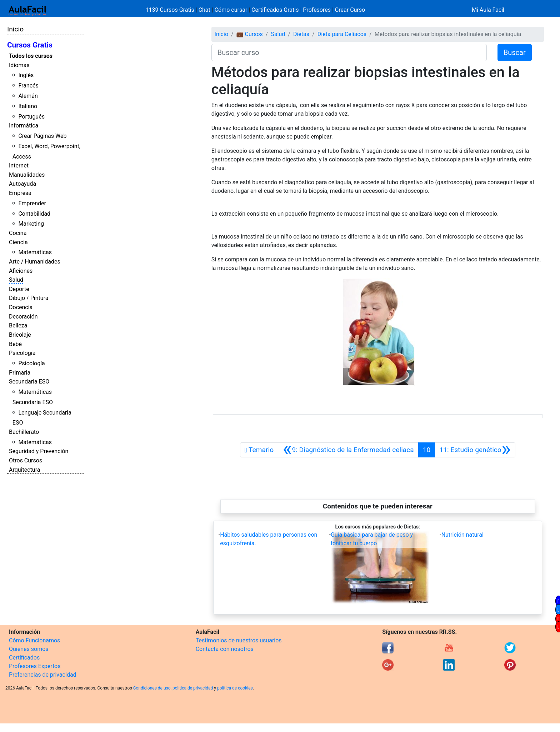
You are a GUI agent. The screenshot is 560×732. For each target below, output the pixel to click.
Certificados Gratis (275, 10)
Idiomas (19, 65)
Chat (204, 10)
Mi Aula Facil (488, 10)
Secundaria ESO (29, 382)
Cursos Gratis (30, 45)
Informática (24, 126)
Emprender (32, 203)
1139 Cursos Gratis (171, 10)
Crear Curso (350, 10)
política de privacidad (193, 688)
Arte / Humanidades (35, 262)
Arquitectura (24, 470)
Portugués (31, 117)
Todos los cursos (31, 56)
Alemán (28, 96)
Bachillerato (24, 432)
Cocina (18, 233)
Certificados (24, 658)
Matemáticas (35, 252)
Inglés (26, 75)
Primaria (20, 373)
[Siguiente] (475, 450)
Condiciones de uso (152, 688)
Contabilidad (34, 214)
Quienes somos (29, 649)
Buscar (515, 52)
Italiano (28, 106)
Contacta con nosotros (225, 649)
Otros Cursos (26, 460)
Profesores (317, 10)
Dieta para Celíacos (342, 34)
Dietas (301, 34)
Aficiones (21, 271)
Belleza (18, 325)
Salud (16, 280)
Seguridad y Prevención (39, 451)
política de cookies (235, 688)
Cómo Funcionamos (34, 640)
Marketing (31, 224)
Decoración (23, 317)
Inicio (15, 29)
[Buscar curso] (349, 52)
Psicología (22, 353)
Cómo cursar (231, 10)
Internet (19, 166)
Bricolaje (20, 335)
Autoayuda (22, 184)
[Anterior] (348, 450)
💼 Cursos (250, 34)
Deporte (19, 289)
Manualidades (27, 175)
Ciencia (18, 242)
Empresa (20, 193)
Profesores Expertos (35, 666)
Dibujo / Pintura (29, 298)
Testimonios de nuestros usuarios (239, 640)
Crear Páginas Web (42, 136)
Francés (28, 86)
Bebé (15, 344)
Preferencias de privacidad (43, 675)
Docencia (21, 307)
